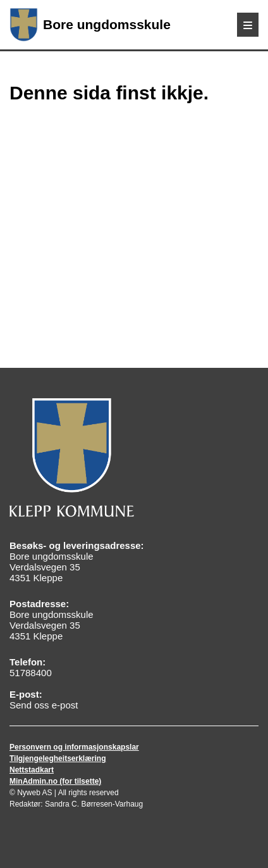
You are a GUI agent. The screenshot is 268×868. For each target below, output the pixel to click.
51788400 (31, 673)
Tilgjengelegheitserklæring (58, 758)
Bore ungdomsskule (90, 25)
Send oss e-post (44, 705)
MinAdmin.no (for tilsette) (55, 781)
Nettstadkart (32, 770)
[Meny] (248, 25)
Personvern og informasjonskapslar (74, 747)
